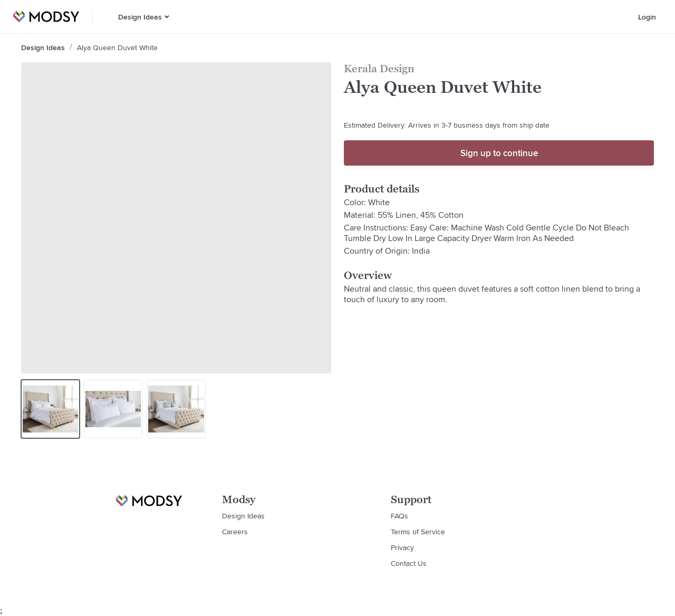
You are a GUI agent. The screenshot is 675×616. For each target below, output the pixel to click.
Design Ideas (140, 17)
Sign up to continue (499, 153)
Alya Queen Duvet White (117, 47)
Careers (235, 532)
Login (647, 17)
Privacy (402, 547)
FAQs (399, 516)
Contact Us (409, 563)
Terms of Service (418, 532)
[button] (167, 17)
